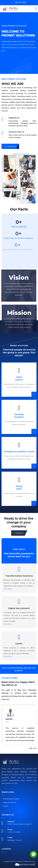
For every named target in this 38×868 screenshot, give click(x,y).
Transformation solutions (11, 799)
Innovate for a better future (19, 452)
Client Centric (19, 378)
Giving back (19, 488)
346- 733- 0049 (19, 3)
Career (19, 644)
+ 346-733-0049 (14, 832)
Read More (8, 589)
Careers (6, 806)
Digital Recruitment (19, 608)
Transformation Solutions (19, 576)
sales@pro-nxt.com (15, 840)
